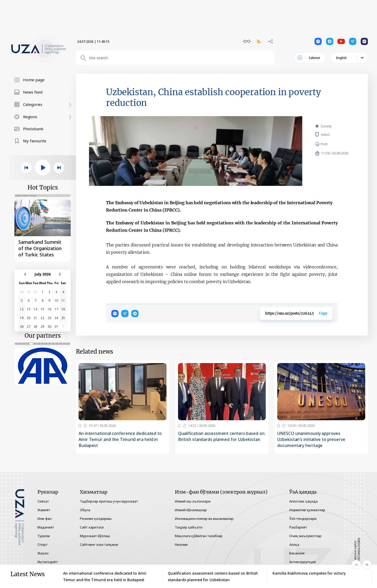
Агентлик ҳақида (303, 501)
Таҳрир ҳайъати (189, 527)
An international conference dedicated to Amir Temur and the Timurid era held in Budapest (120, 439)
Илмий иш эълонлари (193, 501)
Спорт (43, 544)
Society (326, 126)
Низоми (181, 544)
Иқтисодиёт (48, 562)
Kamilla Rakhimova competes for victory (309, 573)
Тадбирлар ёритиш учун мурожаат (109, 501)
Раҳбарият (298, 527)
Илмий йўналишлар (191, 510)
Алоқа (294, 544)
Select (331, 134)
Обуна (85, 510)
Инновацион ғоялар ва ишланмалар (204, 519)
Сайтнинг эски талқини (99, 544)
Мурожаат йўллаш (95, 536)
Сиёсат (43, 501)
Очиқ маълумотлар (305, 536)
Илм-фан (45, 519)
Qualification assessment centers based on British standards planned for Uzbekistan (221, 436)
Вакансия (297, 553)
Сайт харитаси (92, 527)
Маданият (46, 527)
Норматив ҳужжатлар (307, 510)
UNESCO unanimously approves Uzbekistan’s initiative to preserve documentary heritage (311, 439)
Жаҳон (43, 553)
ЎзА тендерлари (303, 519)
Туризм (44, 536)
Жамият (44, 510)
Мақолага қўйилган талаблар (199, 536)
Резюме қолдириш (96, 519)
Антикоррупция (303, 562)
